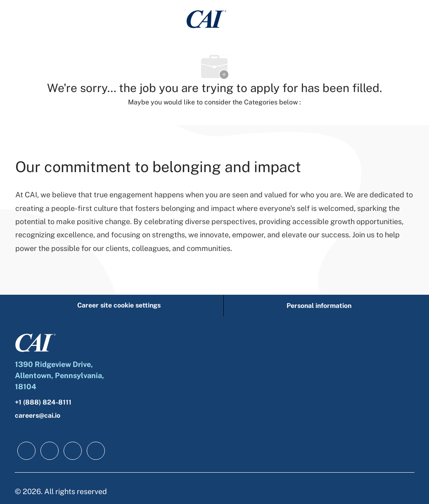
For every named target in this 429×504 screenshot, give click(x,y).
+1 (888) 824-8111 (43, 402)
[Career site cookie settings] (119, 306)
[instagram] (96, 451)
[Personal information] (319, 306)
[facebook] (26, 451)
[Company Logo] (206, 19)
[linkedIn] (50, 451)
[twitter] (73, 451)
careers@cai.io (38, 415)
